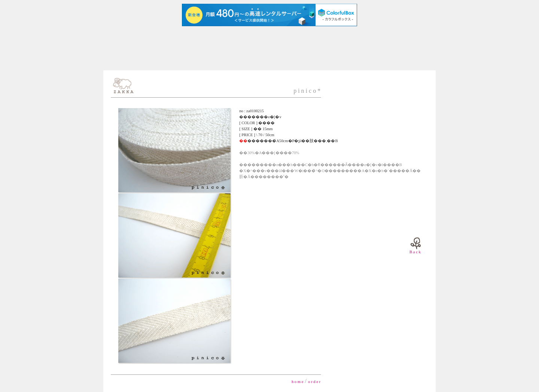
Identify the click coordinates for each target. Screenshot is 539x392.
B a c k (415, 252)
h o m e (298, 382)
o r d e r (314, 382)
